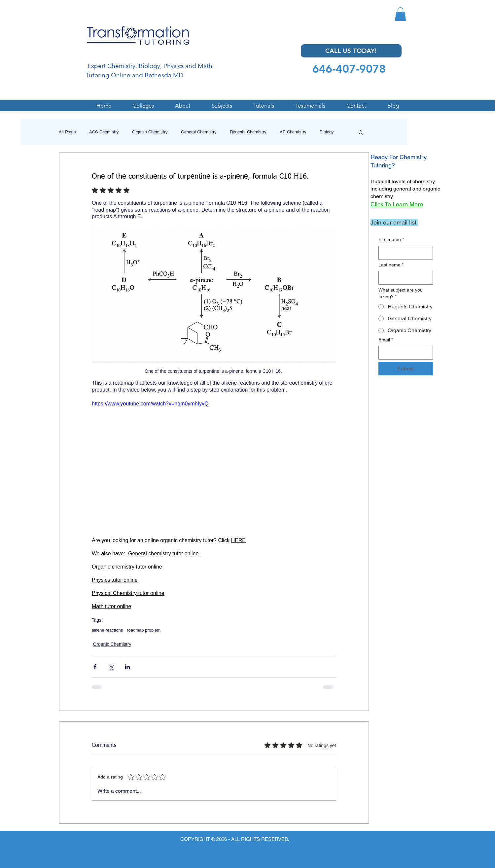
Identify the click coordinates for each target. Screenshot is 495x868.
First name (391, 240)
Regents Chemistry (248, 132)
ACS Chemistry (104, 132)
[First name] (404, 253)
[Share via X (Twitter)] (111, 667)
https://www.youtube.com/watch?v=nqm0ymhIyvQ (150, 404)
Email (386, 340)
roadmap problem (144, 630)
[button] (400, 14)
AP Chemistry (293, 132)
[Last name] (404, 278)
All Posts (67, 132)
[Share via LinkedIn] (127, 667)
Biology (327, 132)
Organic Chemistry (150, 132)
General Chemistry (199, 132)
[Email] (404, 353)
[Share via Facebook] (95, 667)
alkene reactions (107, 630)
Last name (391, 265)
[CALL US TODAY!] (351, 51)
